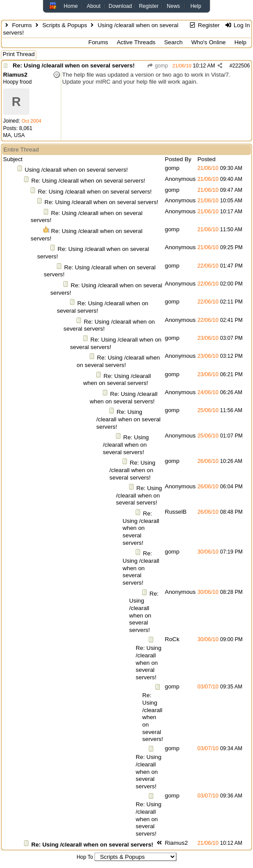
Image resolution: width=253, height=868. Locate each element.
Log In (237, 25)
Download (120, 6)
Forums (22, 25)
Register (149, 6)
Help (196, 6)
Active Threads (136, 42)
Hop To (85, 857)
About (93, 6)
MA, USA (14, 135)
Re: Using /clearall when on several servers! (74, 65)
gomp (157, 66)
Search (173, 42)
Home (71, 6)
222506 (241, 66)
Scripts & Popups (65, 25)
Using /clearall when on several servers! (77, 170)
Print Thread (19, 54)
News (173, 6)
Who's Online (209, 42)
